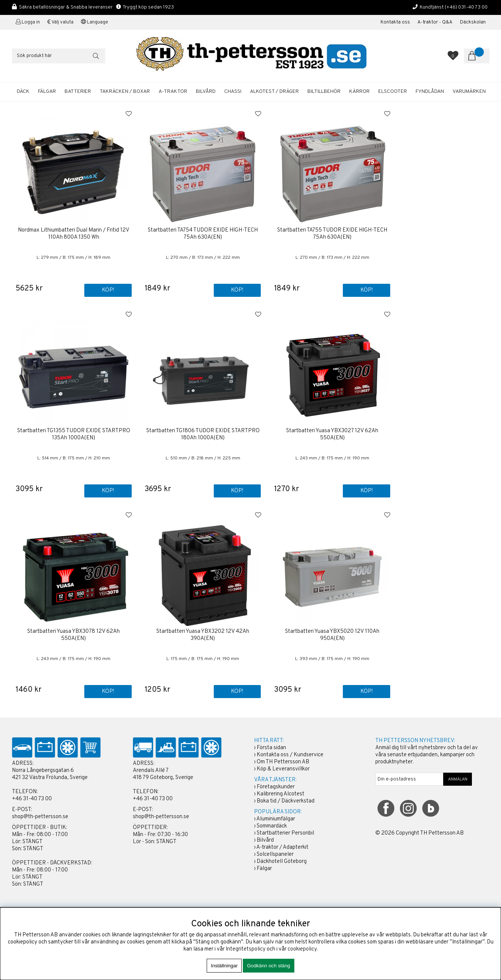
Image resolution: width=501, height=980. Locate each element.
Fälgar (264, 869)
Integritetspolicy (246, 949)
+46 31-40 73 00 (32, 799)
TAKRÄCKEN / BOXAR (125, 92)
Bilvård (265, 841)
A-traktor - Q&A (435, 22)
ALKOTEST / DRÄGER (274, 92)
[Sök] (59, 56)
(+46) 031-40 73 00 (466, 7)
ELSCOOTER (393, 92)
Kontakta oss (395, 22)
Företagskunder (276, 787)
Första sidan (271, 748)
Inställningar (224, 966)
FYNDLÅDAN (430, 92)
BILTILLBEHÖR (324, 92)
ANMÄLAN (458, 780)
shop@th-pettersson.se (40, 817)
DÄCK (23, 92)
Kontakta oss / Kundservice (290, 755)
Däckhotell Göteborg (282, 862)
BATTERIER (78, 92)
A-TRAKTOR (173, 92)
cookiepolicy (302, 949)
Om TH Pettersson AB (283, 762)
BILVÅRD (206, 92)
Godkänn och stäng (269, 966)
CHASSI (233, 92)
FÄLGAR (47, 92)
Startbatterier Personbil (285, 834)
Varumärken (469, 92)
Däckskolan (473, 22)
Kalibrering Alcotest (281, 794)
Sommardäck (272, 827)
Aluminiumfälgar (276, 819)
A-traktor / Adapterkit (282, 848)
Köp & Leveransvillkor (283, 769)
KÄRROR (359, 92)
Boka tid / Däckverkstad (286, 802)
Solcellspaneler (275, 855)
